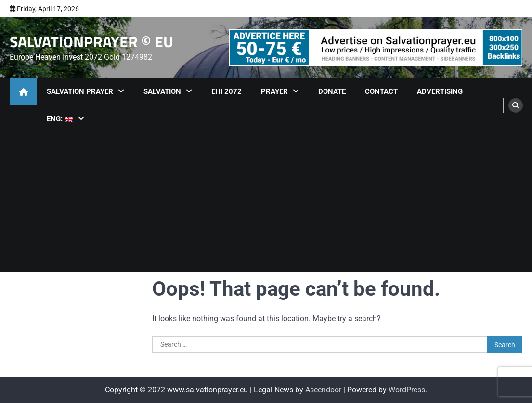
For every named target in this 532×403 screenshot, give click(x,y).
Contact (381, 91)
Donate (332, 91)
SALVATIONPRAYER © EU (91, 41)
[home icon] (23, 92)
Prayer (274, 91)
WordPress (407, 390)
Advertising (440, 91)
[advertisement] (376, 48)
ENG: (60, 119)
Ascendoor (323, 390)
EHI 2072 (227, 91)
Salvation (162, 91)
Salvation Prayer (80, 91)
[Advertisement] (266, 205)
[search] (516, 105)
